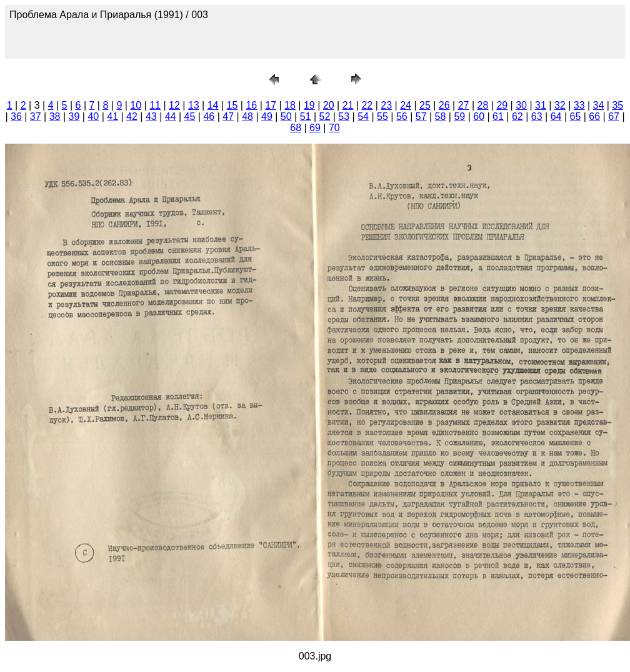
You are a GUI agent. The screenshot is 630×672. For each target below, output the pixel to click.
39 (74, 116)
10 (136, 105)
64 (556, 116)
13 (194, 105)
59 (459, 116)
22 (367, 105)
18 (290, 105)
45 (190, 116)
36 (16, 116)
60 (479, 116)
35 (617, 105)
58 (441, 116)
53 (344, 116)
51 (306, 116)
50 (286, 116)
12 (174, 105)
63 (537, 116)
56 (402, 116)
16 (251, 105)
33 (579, 105)
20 (329, 105)
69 (315, 128)
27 (464, 105)
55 (382, 116)
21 (348, 105)
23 (386, 105)
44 (171, 116)
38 (55, 116)
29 (502, 105)
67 (614, 116)
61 (498, 116)
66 (594, 116)
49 (267, 116)
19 (309, 105)
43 (151, 116)
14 (213, 105)
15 (232, 105)
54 (363, 116)
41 (112, 116)
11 (155, 105)
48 (247, 116)
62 (517, 116)
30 (521, 105)
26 (444, 105)
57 (421, 116)
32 (560, 105)
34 (599, 105)
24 (406, 105)
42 (132, 116)
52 (325, 116)
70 (334, 128)
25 (425, 105)
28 (483, 105)
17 (271, 105)
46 (209, 116)
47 (228, 116)
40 (93, 116)
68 (296, 128)
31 (541, 105)
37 (36, 116)
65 (575, 116)
